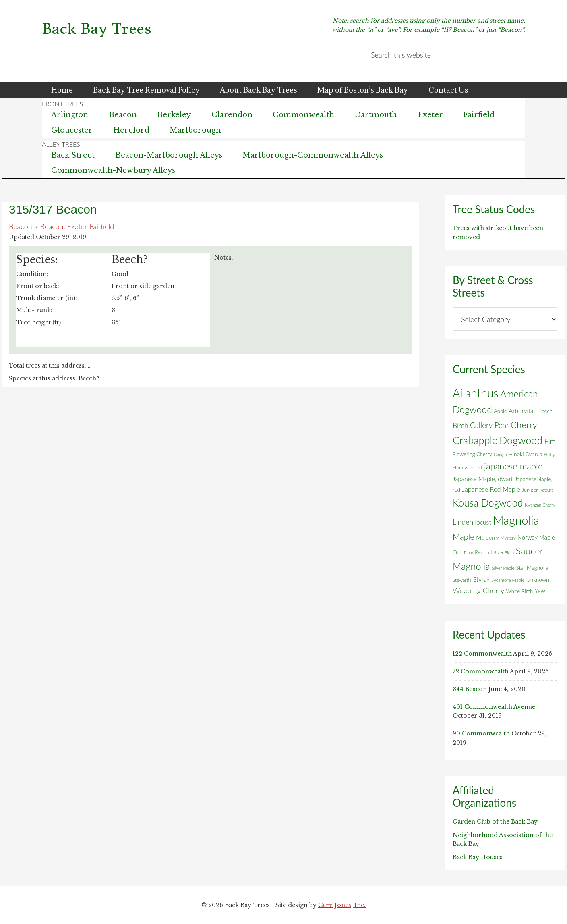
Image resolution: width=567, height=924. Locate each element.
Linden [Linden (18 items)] (463, 522)
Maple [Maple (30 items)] (464, 536)
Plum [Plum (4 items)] (469, 553)
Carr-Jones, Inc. (342, 905)
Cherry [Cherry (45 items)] (524, 425)
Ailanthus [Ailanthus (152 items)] (476, 393)
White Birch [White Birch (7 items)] (520, 591)
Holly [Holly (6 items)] (549, 454)
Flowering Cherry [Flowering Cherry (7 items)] (472, 454)
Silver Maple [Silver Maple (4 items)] (503, 568)
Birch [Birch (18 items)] (460, 425)
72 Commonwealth (481, 671)
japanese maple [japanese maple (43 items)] (513, 466)
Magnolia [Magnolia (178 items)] (516, 520)
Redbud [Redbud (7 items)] (483, 552)
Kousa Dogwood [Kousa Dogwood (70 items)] (488, 503)
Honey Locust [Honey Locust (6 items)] (468, 468)
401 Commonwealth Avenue (494, 707)
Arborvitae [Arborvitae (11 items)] (523, 411)
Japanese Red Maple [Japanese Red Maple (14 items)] (491, 489)
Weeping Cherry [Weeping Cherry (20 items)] (478, 590)
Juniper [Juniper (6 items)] (530, 490)
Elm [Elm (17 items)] (550, 441)
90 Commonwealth (481, 733)
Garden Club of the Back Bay (495, 822)
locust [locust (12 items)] (483, 522)
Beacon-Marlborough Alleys (170, 155)
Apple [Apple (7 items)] (500, 411)
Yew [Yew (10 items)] (540, 591)
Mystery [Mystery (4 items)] (508, 538)
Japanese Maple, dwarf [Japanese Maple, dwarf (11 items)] (483, 479)
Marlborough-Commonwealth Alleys (315, 155)
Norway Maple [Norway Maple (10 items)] (536, 537)
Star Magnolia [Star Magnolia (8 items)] (532, 568)
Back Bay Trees (97, 29)
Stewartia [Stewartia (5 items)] (462, 580)
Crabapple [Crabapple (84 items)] (475, 440)
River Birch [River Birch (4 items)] (504, 553)
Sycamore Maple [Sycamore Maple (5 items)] (508, 580)
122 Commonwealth (482, 654)
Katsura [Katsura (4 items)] (547, 490)
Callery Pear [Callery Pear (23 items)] (489, 425)
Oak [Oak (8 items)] (457, 552)
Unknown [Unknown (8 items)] (538, 580)
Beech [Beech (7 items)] (545, 411)
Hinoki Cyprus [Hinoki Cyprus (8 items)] (525, 454)
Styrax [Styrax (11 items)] (481, 579)
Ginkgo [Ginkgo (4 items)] (500, 454)
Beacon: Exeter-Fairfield (77, 226)
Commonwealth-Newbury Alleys (114, 170)
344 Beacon (470, 689)
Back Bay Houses (478, 857)
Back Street (73, 155)
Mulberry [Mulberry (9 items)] (487, 537)
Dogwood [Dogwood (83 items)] (521, 440)
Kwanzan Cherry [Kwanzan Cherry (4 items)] (540, 505)
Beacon (21, 226)
